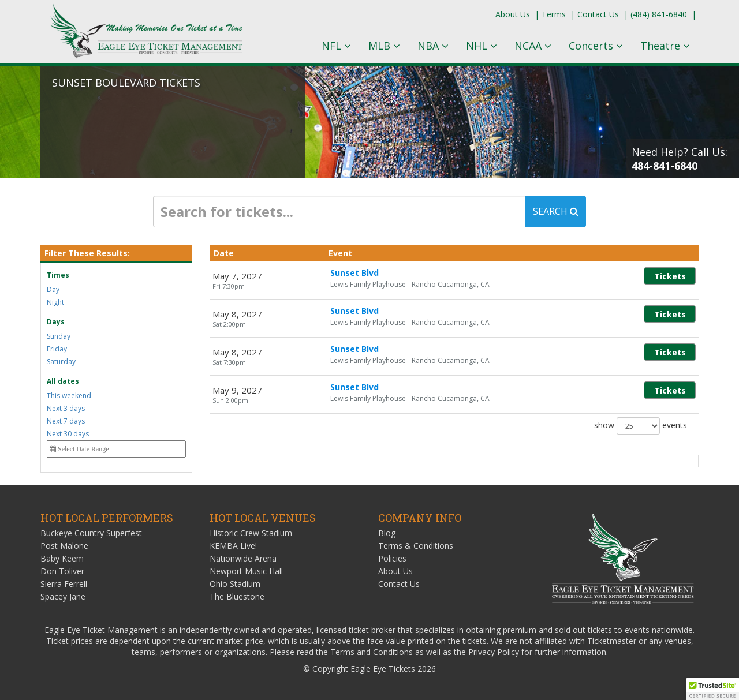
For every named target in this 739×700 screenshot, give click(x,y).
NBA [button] (433, 46)
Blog (387, 533)
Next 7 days (66, 421)
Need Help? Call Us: (680, 159)
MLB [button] (384, 46)
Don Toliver (62, 571)
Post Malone (64, 546)
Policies (392, 558)
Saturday (61, 362)
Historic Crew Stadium (251, 533)
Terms (554, 14)
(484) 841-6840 (659, 14)
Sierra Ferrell (64, 584)
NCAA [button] (533, 46)
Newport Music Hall (246, 571)
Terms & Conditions (416, 546)
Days (56, 322)
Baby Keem (62, 558)
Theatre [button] (665, 46)
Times (58, 275)
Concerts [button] (596, 46)
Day (53, 289)
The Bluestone (237, 596)
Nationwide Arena (243, 558)
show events (641, 426)
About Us (513, 14)
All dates (63, 381)
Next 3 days (66, 408)
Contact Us (598, 14)
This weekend (69, 396)
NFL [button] (336, 46)
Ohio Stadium (235, 584)
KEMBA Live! (233, 546)
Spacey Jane (63, 596)
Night (55, 302)
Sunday (59, 336)
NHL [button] (482, 46)
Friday (57, 349)
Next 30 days (68, 434)
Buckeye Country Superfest (91, 533)
